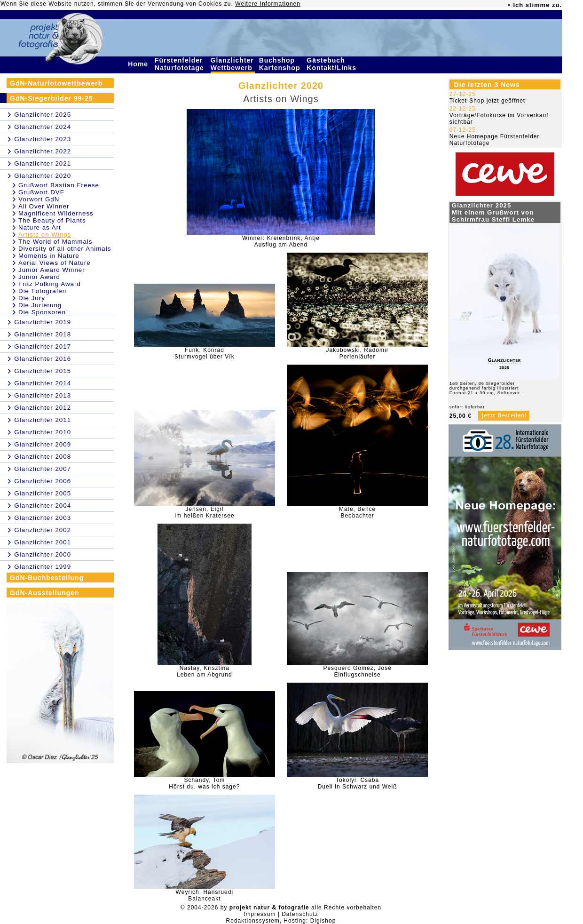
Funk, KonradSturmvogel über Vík (205, 353)
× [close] (509, 5)
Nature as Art (40, 227)
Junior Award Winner (52, 270)
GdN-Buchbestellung (47, 578)
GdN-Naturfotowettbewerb (56, 83)
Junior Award (39, 277)
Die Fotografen (42, 291)
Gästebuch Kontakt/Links (332, 64)
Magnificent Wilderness (56, 213)
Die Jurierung (40, 305)
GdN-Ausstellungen (45, 593)
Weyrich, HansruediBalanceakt (205, 895)
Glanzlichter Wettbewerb (233, 64)
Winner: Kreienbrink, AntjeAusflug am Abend (281, 241)
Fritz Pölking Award (50, 284)
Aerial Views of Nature (55, 263)
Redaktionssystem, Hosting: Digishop (281, 921)
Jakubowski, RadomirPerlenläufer (358, 353)
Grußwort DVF (41, 192)
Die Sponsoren (42, 312)
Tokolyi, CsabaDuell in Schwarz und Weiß (358, 783)
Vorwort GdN (39, 199)
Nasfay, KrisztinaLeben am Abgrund (204, 671)
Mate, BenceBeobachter (357, 512)
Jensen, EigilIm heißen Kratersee (205, 512)
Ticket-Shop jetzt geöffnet (487, 101)
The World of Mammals (55, 242)
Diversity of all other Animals (65, 249)
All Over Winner (44, 206)
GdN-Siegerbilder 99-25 (51, 98)
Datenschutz (300, 914)
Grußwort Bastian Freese (59, 185)
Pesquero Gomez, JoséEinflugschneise (357, 671)
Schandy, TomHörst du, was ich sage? (204, 783)
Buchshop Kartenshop (281, 64)
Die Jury (32, 298)
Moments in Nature (49, 256)
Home (139, 64)
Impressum (260, 914)
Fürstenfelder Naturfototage (181, 64)
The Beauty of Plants (52, 220)
